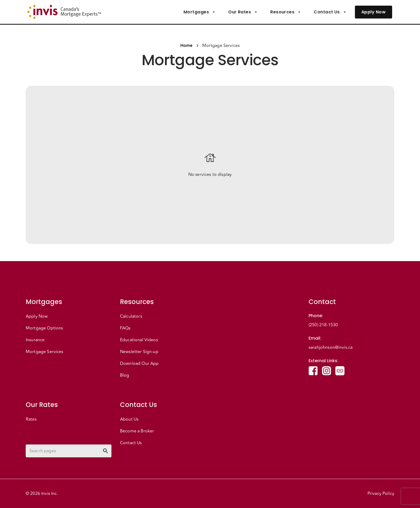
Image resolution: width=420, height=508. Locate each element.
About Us (129, 419)
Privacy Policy (381, 494)
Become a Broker (137, 431)
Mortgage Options (44, 328)
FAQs (125, 328)
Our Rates (243, 12)
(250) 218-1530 (323, 325)
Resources (286, 12)
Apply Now (374, 12)
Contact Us (330, 12)
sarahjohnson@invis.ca (331, 347)
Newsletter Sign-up (139, 352)
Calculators (131, 316)
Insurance (35, 340)
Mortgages (199, 12)
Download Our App (139, 364)
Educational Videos (139, 340)
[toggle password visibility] (106, 451)
